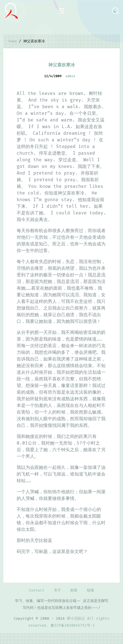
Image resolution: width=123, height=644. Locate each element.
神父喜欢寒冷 (62, 65)
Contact (37, 590)
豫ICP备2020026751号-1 (73, 625)
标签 (74, 590)
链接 (91, 590)
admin (70, 76)
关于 (57, 590)
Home (12, 41)
